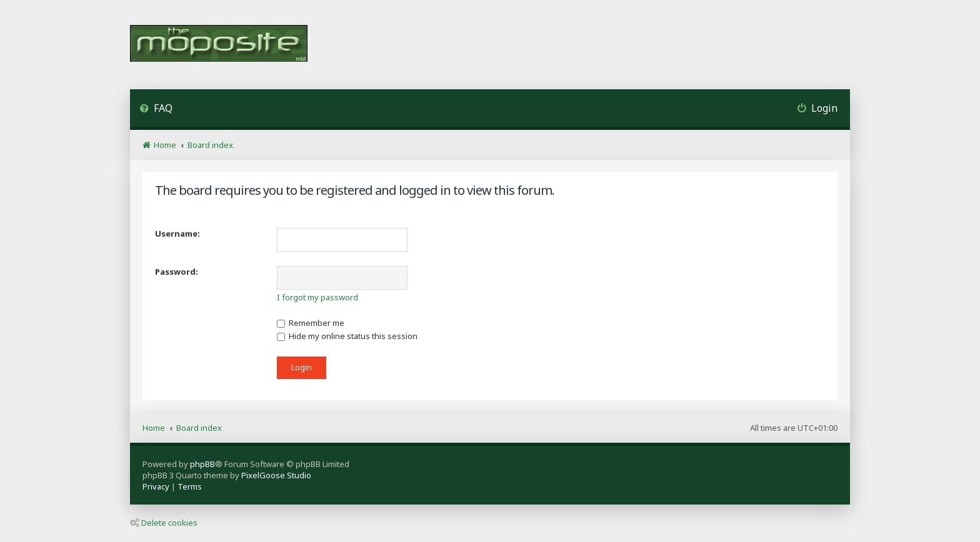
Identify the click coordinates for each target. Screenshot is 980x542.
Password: (177, 272)
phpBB (202, 464)
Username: (177, 234)
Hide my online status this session (347, 336)
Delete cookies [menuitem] (164, 523)
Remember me (311, 323)
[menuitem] (156, 110)
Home (154, 428)
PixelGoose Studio (276, 475)
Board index (199, 428)
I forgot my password (317, 297)
